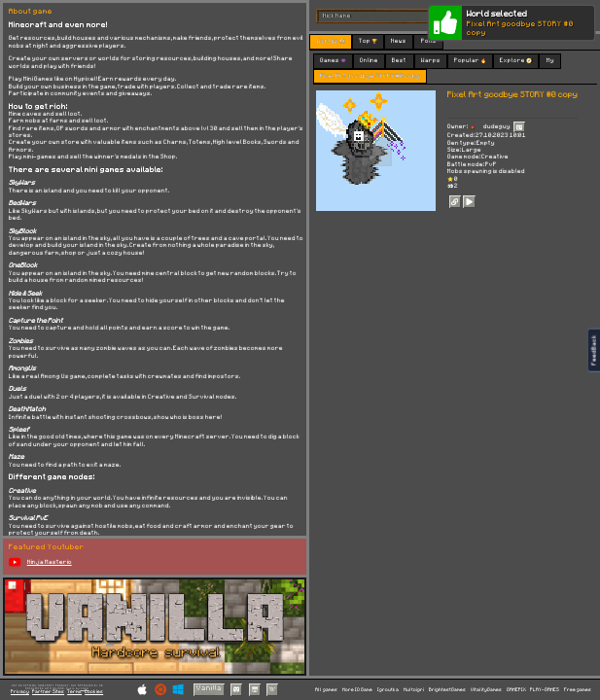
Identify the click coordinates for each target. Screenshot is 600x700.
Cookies (94, 692)
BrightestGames (447, 690)
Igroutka (388, 690)
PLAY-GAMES (545, 690)
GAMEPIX (516, 690)
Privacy (20, 692)
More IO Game (357, 690)
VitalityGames (486, 690)
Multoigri (414, 690)
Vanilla (209, 688)
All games (326, 690)
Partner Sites (48, 692)
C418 (85, 688)
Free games (578, 690)
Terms (74, 692)
